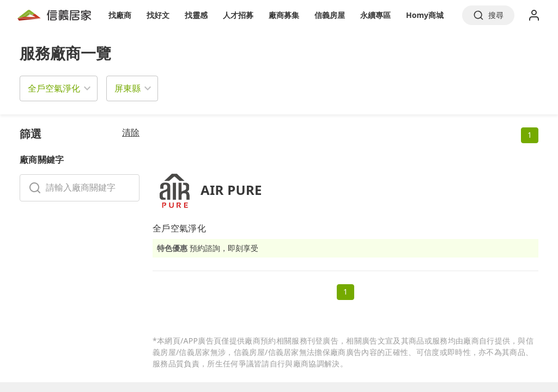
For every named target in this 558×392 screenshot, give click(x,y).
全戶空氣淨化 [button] (54, 88)
